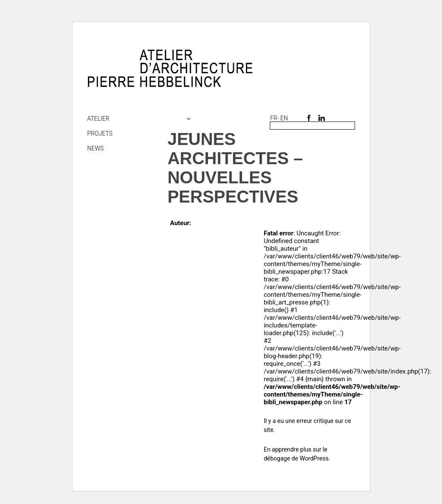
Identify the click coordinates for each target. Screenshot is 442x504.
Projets (100, 133)
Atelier (98, 119)
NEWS (96, 148)
